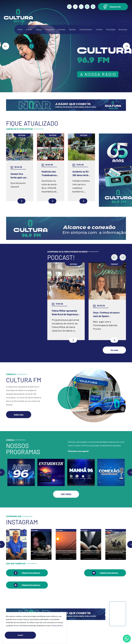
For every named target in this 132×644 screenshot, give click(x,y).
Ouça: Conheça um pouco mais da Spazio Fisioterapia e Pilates (106, 314)
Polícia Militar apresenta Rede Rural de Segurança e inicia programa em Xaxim (66, 313)
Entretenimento (86, 29)
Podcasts (62, 29)
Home (20, 29)
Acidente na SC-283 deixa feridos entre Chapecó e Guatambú (81, 174)
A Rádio (29, 29)
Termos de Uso (57, 626)
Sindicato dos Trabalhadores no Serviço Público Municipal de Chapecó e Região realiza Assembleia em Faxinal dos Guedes (49, 174)
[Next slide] (126, 46)
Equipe (39, 29)
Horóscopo (123, 29)
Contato (99, 29)
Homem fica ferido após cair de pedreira (19, 176)
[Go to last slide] (6, 46)
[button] (113, 7)
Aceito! (27, 635)
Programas (50, 29)
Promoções (111, 29)
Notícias (72, 29)
